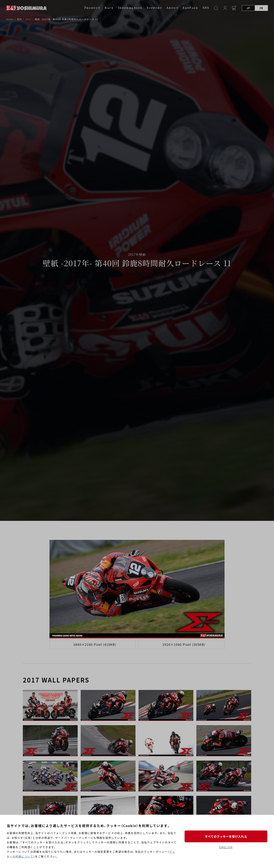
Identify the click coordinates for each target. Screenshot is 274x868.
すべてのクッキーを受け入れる (226, 836)
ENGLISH (226, 847)
